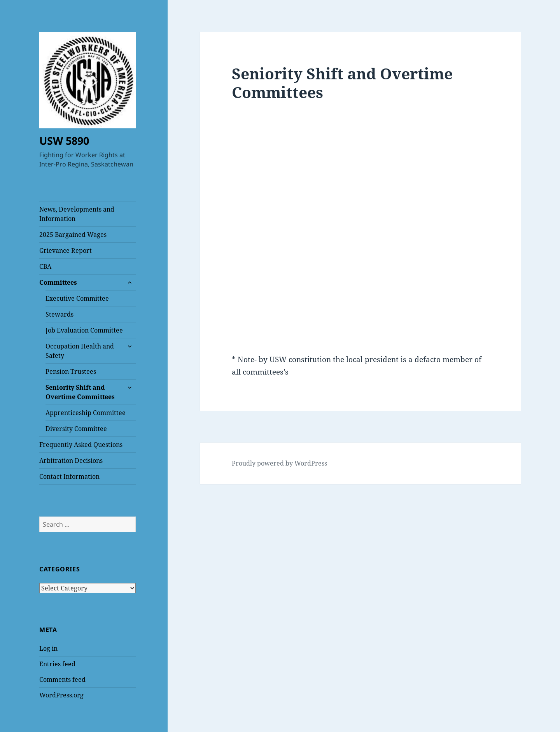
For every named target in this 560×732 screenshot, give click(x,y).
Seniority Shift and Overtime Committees (80, 392)
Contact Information (69, 476)
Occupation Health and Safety (80, 351)
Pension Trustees (71, 371)
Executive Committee (77, 298)
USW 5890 (64, 141)
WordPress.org (61, 695)
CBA (45, 266)
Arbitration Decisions (71, 461)
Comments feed (62, 679)
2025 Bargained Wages (73, 235)
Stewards (59, 314)
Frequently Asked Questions (81, 445)
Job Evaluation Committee (84, 330)
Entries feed (57, 664)
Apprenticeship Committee (86, 413)
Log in (48, 648)
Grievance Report (66, 250)
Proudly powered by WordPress (279, 463)
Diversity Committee (76, 429)
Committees (58, 282)
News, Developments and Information (77, 214)
